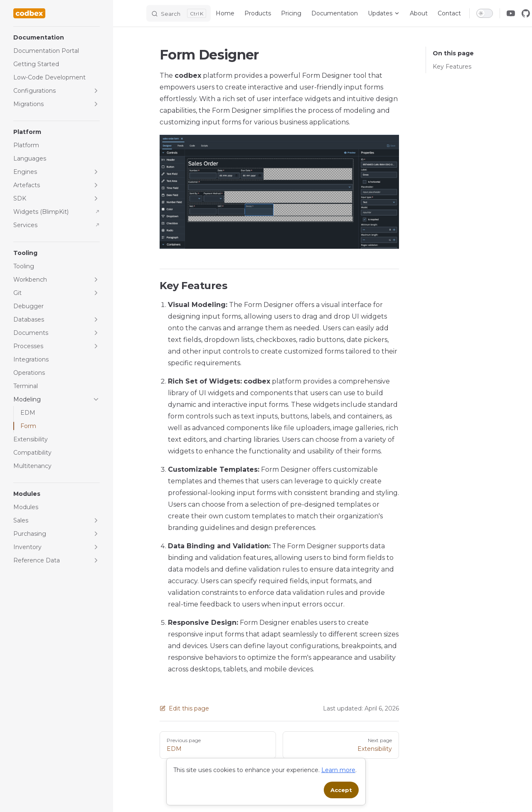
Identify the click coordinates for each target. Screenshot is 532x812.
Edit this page (184, 708)
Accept (341, 790)
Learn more (338, 770)
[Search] (179, 13)
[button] (57, 37)
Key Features (452, 67)
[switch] (485, 13)
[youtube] (511, 13)
